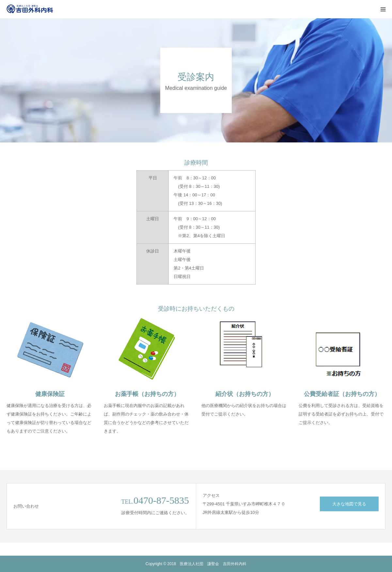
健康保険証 (50, 394)
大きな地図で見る (349, 504)
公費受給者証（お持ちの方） (342, 394)
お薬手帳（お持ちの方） (147, 394)
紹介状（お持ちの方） (245, 394)
